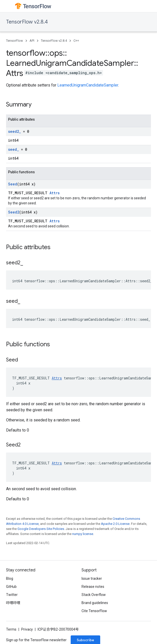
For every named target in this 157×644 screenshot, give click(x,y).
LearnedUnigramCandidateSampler (88, 85)
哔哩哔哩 (13, 603)
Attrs (55, 193)
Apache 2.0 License (115, 524)
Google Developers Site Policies (41, 529)
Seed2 (14, 212)
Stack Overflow (94, 595)
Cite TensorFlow (94, 611)
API (32, 41)
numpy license (83, 534)
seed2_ (15, 131)
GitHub (11, 587)
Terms (11, 629)
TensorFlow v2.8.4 (27, 22)
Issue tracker (92, 578)
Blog (10, 578)
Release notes (93, 587)
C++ (76, 41)
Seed (13, 184)
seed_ (14, 149)
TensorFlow (15, 41)
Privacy (27, 629)
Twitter (12, 595)
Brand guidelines (95, 603)
